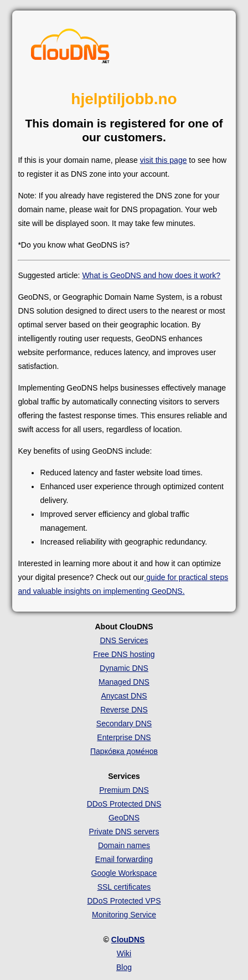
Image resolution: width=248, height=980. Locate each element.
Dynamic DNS (124, 668)
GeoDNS (124, 818)
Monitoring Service (124, 915)
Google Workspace (124, 873)
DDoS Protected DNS (124, 804)
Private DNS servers (124, 832)
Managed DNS (124, 682)
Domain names (124, 845)
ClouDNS (128, 940)
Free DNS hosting (124, 654)
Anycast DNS (124, 696)
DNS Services (124, 640)
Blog (124, 967)
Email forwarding (124, 859)
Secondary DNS (124, 724)
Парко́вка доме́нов (124, 751)
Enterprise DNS (124, 737)
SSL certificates (124, 887)
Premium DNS (124, 790)
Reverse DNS (124, 710)
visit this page (164, 160)
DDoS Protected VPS (124, 901)
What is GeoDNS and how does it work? (151, 275)
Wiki (124, 953)
